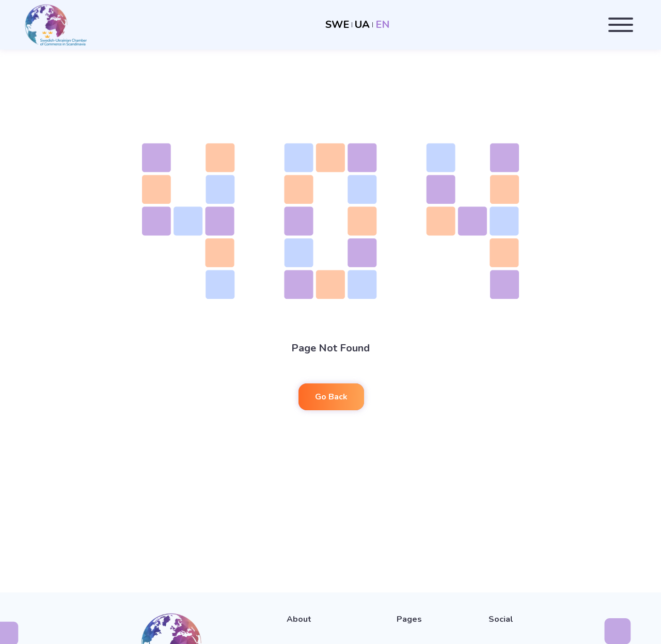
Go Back (331, 397)
